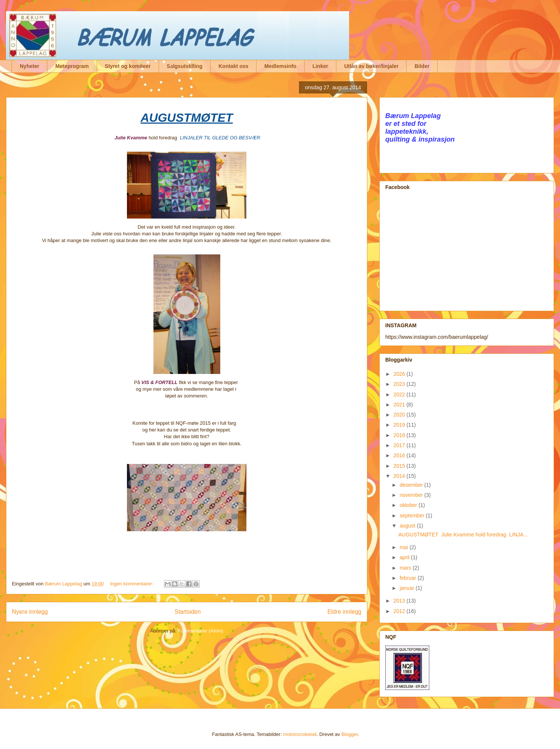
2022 (400, 394)
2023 (400, 384)
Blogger (349, 734)
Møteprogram (72, 66)
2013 (400, 601)
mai (404, 547)
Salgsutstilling (185, 66)
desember (412, 485)
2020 (400, 415)
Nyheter (29, 66)
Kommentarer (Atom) (201, 631)
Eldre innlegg (344, 612)
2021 (400, 405)
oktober (409, 505)
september (413, 516)
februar (408, 578)
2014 (400, 476)
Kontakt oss (233, 66)
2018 (400, 435)
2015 (400, 466)
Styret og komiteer (128, 66)
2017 (400, 445)
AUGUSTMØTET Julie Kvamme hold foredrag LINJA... (463, 535)
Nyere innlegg (30, 612)
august (408, 526)
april (405, 557)
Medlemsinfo (280, 66)
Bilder (422, 66)
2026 (400, 374)
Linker (320, 66)
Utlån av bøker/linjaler (371, 66)
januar (407, 588)
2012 (400, 611)
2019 (400, 425)
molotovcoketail (300, 734)
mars (406, 568)
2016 (400, 455)
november (412, 495)
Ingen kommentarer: (132, 584)
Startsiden (187, 612)
